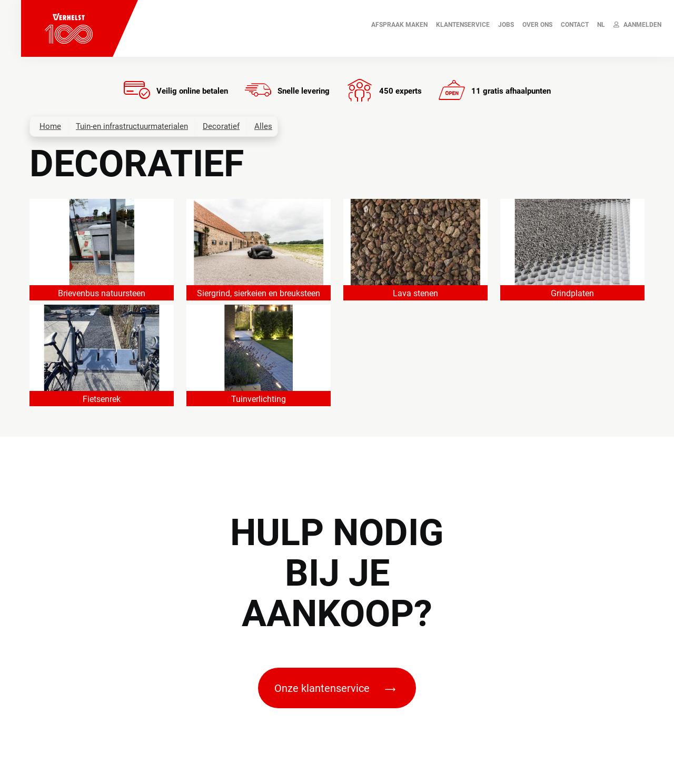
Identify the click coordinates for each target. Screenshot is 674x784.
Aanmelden (637, 25)
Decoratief (221, 126)
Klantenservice (463, 25)
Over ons (537, 25)
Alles (263, 126)
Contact (575, 25)
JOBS (506, 25)
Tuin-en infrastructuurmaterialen (132, 126)
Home (50, 126)
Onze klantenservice (335, 688)
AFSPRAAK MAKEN (399, 25)
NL (601, 25)
